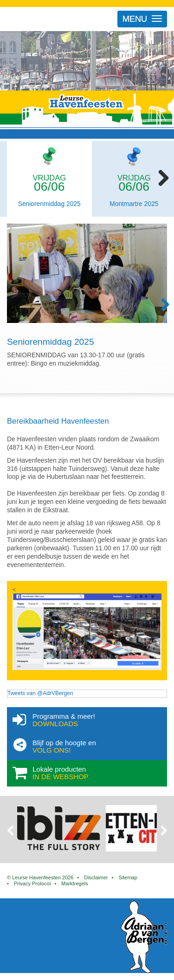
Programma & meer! (100, 720)
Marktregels (74, 883)
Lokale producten (100, 773)
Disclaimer (96, 877)
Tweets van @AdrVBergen (40, 693)
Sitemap (128, 877)
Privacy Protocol (32, 883)
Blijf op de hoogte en (100, 747)
